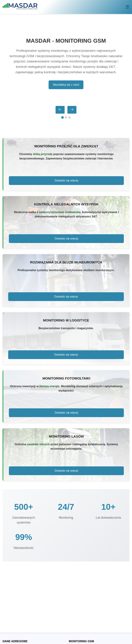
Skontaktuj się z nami (66, 85)
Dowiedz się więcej (66, 180)
